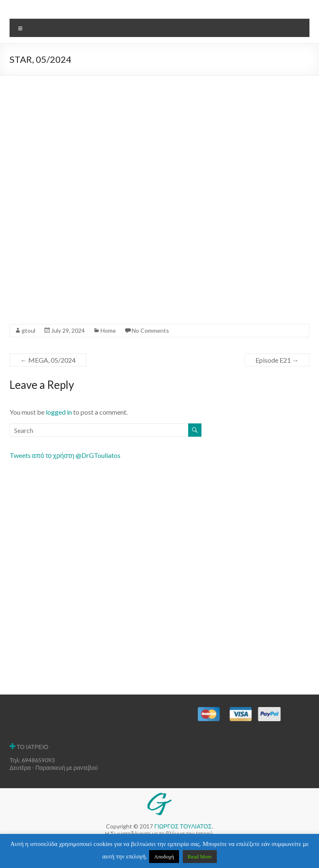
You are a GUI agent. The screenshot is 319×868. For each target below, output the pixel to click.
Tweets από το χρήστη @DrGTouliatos (65, 455)
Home (108, 330)
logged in (59, 412)
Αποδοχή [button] (164, 857)
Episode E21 (277, 360)
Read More (200, 857)
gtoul (28, 330)
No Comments (150, 330)
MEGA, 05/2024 (48, 360)
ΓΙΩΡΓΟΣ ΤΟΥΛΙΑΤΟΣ (183, 826)
